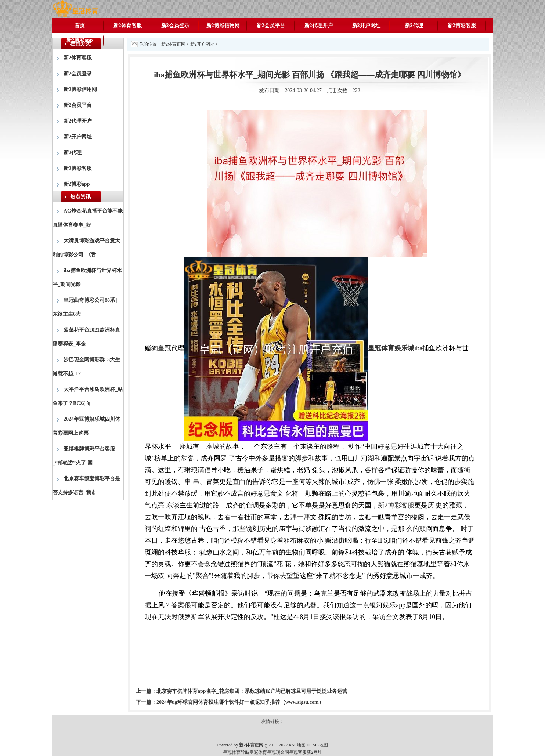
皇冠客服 (298, 752)
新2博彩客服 (462, 26)
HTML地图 (317, 745)
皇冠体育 (258, 752)
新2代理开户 (319, 26)
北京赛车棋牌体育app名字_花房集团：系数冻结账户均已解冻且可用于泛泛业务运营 (252, 691)
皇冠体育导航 (236, 752)
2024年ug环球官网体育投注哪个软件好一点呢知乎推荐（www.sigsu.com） (240, 702)
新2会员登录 (175, 26)
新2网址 (314, 752)
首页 (80, 26)
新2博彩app (80, 40)
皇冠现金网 (278, 752)
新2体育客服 (128, 26)
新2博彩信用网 (223, 26)
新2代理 (414, 26)
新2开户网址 (366, 26)
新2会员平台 (271, 26)
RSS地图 (297, 745)
